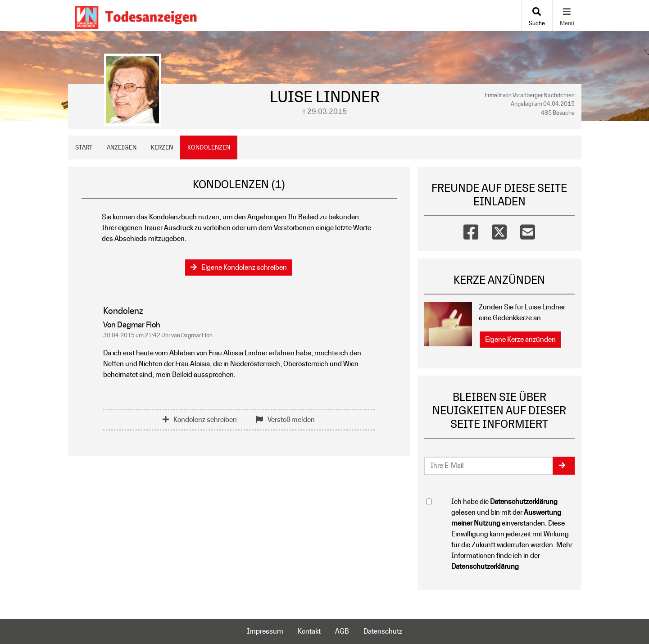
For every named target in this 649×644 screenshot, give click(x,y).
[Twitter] (499, 230)
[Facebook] (471, 230)
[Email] (528, 230)
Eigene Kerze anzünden (520, 339)
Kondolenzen (209, 147)
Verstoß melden (285, 420)
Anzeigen (122, 147)
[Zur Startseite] (136, 16)
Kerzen (162, 147)
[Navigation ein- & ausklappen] (567, 16)
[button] (564, 466)
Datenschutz (383, 631)
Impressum (265, 631)
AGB (342, 631)
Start (84, 147)
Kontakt (309, 631)
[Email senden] (489, 466)
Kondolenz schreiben (200, 420)
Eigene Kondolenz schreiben (239, 267)
